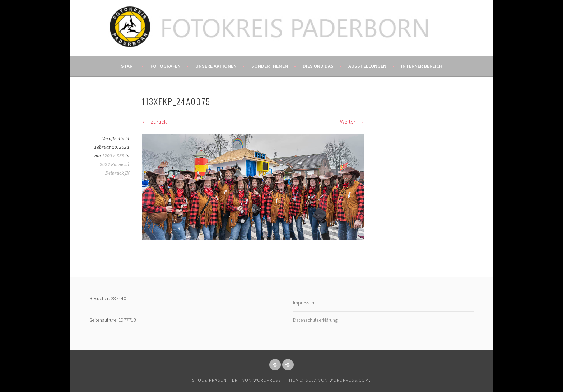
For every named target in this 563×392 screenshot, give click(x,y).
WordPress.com (349, 380)
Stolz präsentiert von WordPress (237, 380)
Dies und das (318, 66)
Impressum (304, 303)
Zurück (154, 122)
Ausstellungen (367, 66)
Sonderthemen (270, 66)
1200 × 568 (113, 156)
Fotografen (166, 66)
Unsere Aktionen (216, 66)
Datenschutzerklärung (315, 320)
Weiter (352, 122)
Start (128, 66)
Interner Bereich (422, 66)
